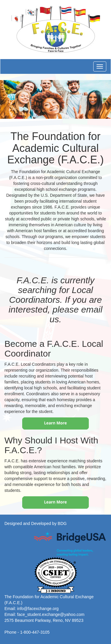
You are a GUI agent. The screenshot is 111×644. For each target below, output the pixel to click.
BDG (62, 523)
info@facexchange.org (38, 609)
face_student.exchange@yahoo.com (51, 614)
